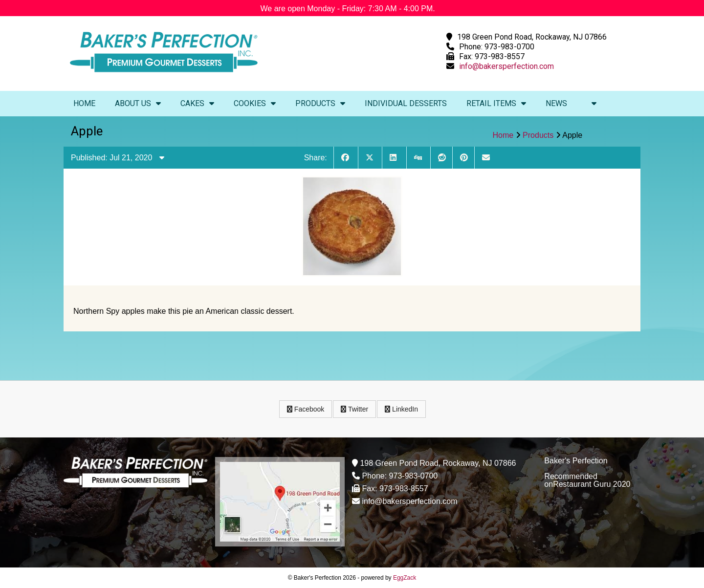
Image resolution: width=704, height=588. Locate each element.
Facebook (306, 409)
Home (84, 103)
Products (320, 103)
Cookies (255, 103)
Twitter (354, 409)
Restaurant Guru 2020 (592, 484)
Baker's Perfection (576, 461)
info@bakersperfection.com (506, 66)
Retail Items (496, 103)
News (556, 103)
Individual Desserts (406, 103)
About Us (138, 103)
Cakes (197, 103)
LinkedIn (401, 409)
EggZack (405, 578)
